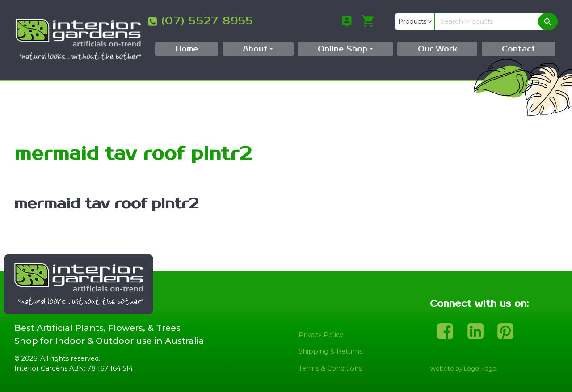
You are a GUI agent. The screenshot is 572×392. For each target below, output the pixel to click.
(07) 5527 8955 (207, 21)
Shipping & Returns (330, 351)
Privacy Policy (321, 335)
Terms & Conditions (330, 368)
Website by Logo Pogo (463, 369)
